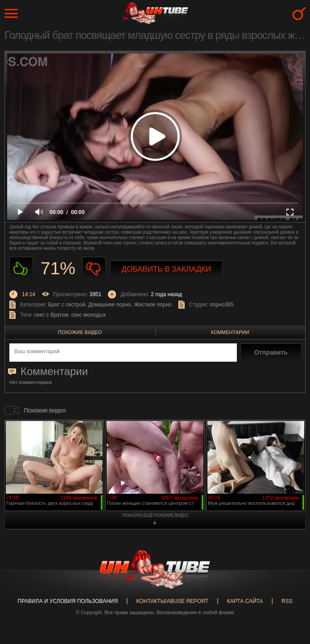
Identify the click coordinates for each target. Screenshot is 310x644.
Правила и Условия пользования (68, 601)
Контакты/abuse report (173, 601)
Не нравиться (94, 269)
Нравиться (21, 269)
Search (299, 14)
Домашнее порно (110, 305)
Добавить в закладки (167, 269)
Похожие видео (80, 332)
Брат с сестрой (67, 305)
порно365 (222, 305)
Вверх (290, 608)
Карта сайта (245, 601)
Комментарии (230, 332)
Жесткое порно (153, 305)
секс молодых (89, 315)
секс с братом (51, 315)
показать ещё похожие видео (155, 515)
